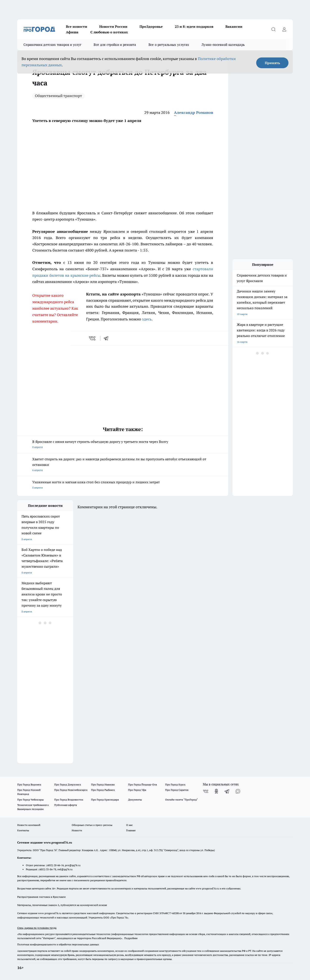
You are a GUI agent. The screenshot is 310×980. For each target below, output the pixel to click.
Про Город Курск (175, 784)
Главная (131, 830)
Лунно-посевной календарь (223, 45)
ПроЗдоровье (151, 26)
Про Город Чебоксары (30, 800)
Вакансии (234, 26)
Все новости (77, 26)
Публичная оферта (66, 805)
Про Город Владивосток (69, 800)
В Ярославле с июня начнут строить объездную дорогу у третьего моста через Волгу (123, 445)
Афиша (72, 32)
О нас (129, 825)
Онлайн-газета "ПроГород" (181, 800)
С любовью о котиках (109, 32)
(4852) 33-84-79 (47, 869)
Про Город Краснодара (105, 800)
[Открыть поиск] (273, 29)
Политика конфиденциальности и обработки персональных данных (58, 944)
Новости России (113, 26)
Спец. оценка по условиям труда (37, 928)
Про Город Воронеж (29, 784)
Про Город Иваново (103, 784)
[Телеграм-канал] (227, 791)
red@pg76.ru (65, 869)
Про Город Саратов (177, 790)
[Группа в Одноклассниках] (216, 791)
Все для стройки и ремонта (115, 45)
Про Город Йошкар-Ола (143, 784)
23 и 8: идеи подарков (194, 26)
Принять (272, 63)
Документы (135, 800)
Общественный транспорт (58, 96)
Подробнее (131, 938)
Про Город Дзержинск (68, 784)
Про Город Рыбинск (103, 790)
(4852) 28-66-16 (55, 865)
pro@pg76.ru (73, 865)
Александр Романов (194, 112)
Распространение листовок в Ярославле (41, 897)
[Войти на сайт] (284, 29)
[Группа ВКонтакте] (206, 791)
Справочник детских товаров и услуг (52, 45)
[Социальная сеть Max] (238, 791)
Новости (77, 830)
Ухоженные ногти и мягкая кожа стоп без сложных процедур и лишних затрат (123, 485)
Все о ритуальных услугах (169, 45)
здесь (147, 319)
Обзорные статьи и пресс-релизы (92, 825)
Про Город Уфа (137, 790)
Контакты (23, 830)
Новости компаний (29, 825)
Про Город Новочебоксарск (71, 790)
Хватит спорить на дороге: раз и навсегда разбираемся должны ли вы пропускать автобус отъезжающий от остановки (123, 465)
